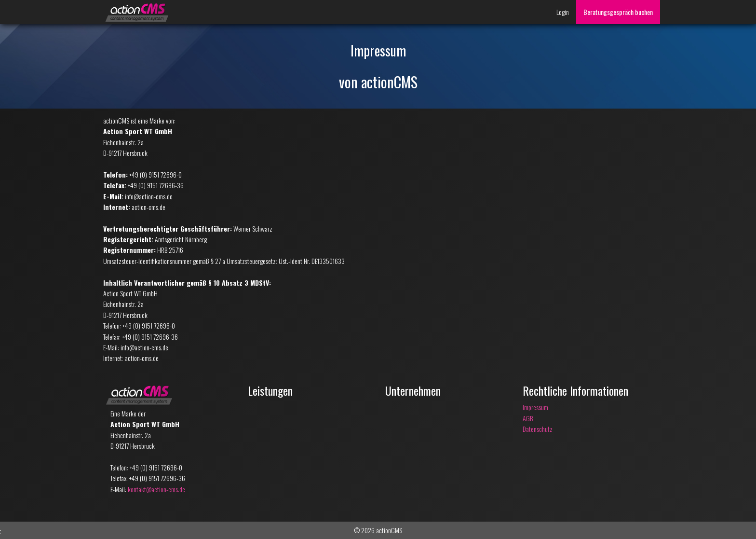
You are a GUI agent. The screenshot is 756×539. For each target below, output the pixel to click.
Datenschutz (538, 429)
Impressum (535, 407)
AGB (528, 418)
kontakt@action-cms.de (156, 489)
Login (563, 12)
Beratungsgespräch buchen (618, 12)
